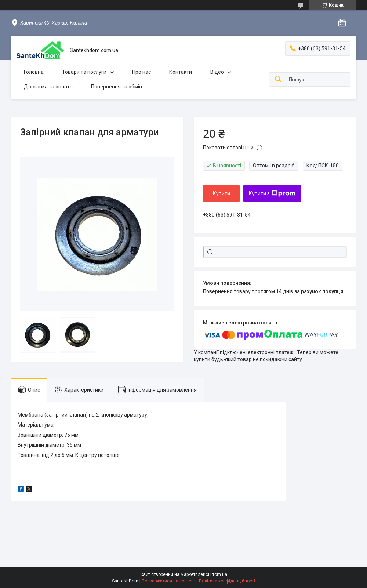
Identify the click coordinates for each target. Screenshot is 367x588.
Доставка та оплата (48, 87)
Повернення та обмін (117, 87)
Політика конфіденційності (227, 581)
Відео (217, 72)
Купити (221, 193)
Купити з (272, 193)
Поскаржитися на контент (169, 581)
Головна (34, 72)
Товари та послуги (84, 72)
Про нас (141, 72)
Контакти (181, 72)
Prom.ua (219, 574)
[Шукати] (278, 79)
